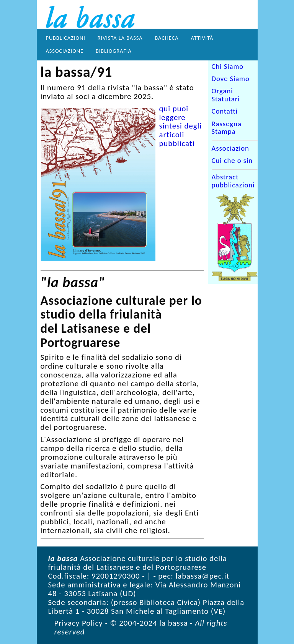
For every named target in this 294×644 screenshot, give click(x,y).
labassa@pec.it (203, 576)
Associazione (65, 51)
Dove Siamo (231, 79)
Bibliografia (114, 51)
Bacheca (167, 38)
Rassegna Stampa (227, 128)
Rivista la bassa (120, 38)
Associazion (230, 148)
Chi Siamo (228, 67)
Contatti (225, 112)
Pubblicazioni (66, 38)
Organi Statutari (226, 95)
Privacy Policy (79, 623)
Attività (202, 38)
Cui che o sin (232, 161)
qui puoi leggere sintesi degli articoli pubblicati (180, 126)
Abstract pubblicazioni (233, 181)
